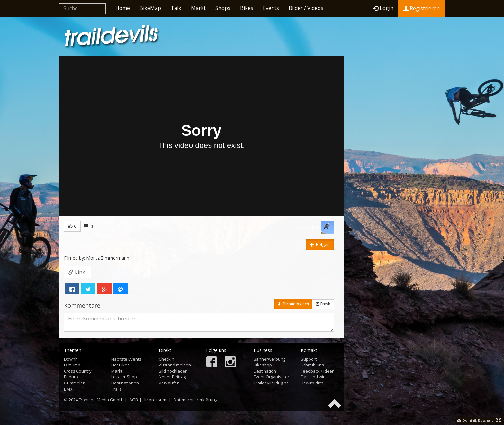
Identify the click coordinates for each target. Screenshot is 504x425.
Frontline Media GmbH (100, 400)
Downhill (72, 359)
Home (123, 8)
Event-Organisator (271, 377)
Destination (265, 371)
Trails (117, 389)
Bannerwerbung (270, 359)
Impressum (155, 400)
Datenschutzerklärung (195, 400)
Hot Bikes (120, 365)
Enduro (71, 377)
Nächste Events (126, 359)
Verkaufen (169, 383)
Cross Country (78, 371)
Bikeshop (263, 365)
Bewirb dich (312, 383)
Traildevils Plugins (271, 383)
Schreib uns (312, 365)
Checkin (166, 359)
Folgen (320, 244)
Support (309, 359)
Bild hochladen (173, 371)
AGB (134, 400)
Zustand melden (175, 365)
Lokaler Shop (124, 377)
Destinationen (125, 383)
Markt (198, 8)
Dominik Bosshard (476, 420)
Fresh (323, 304)
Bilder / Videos (306, 8)
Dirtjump (72, 365)
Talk (176, 8)
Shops (223, 8)
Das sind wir (313, 377)
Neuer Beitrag (172, 377)
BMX (68, 389)
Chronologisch (293, 304)
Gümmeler (74, 383)
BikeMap (150, 8)
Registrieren (422, 8)
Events (271, 8)
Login (383, 8)
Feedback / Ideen (318, 371)
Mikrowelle (308, 227)
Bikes (247, 8)
